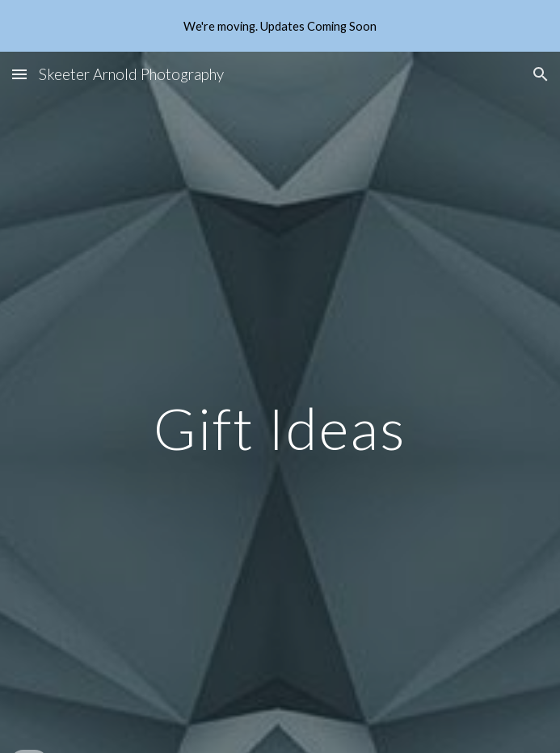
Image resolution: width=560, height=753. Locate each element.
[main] (280, 429)
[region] (280, 26)
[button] (19, 74)
